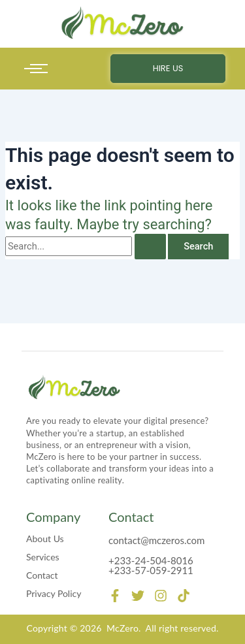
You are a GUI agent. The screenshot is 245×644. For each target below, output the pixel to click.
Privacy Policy (54, 593)
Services (43, 557)
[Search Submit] (150, 247)
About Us (45, 539)
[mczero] (122, 23)
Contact (42, 575)
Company (53, 517)
